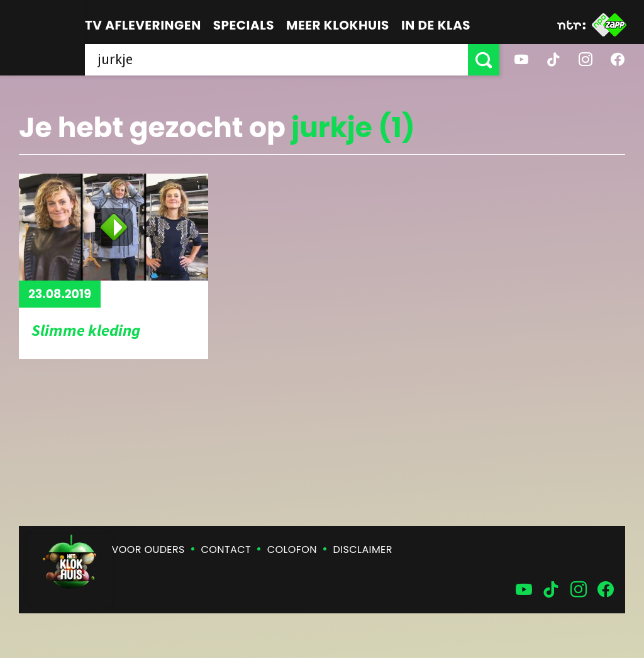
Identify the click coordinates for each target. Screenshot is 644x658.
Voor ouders (148, 549)
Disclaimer (363, 549)
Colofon (292, 549)
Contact (226, 549)
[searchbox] (276, 60)
